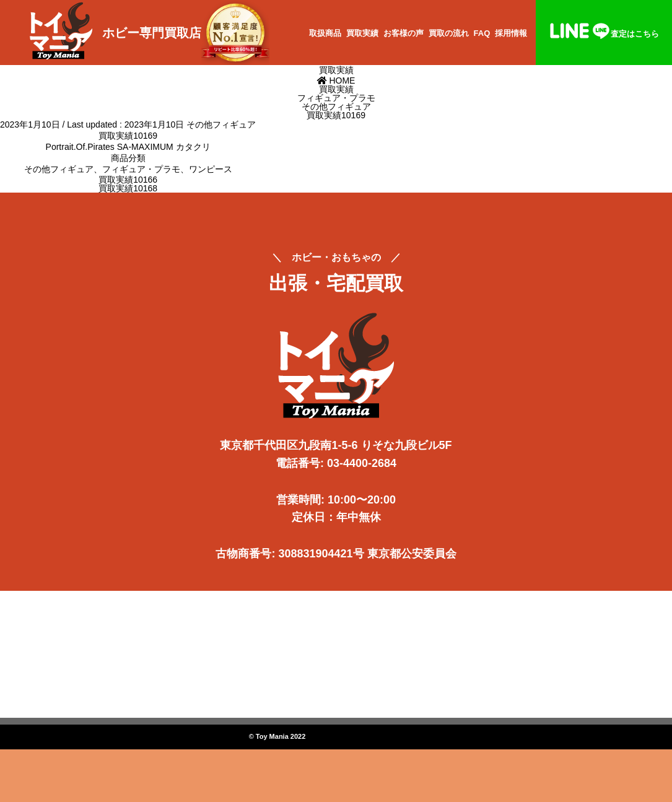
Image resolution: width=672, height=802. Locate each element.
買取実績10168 (128, 188)
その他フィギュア (221, 124)
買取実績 (362, 33)
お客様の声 (404, 33)
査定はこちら (604, 34)
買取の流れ (449, 33)
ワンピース (211, 169)
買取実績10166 (128, 180)
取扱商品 (325, 33)
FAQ (482, 33)
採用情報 (511, 33)
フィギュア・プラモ (141, 169)
